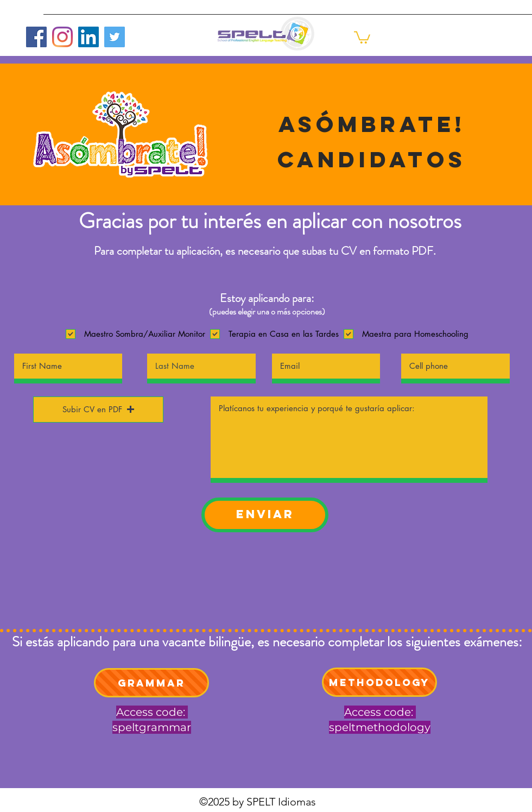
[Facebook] (36, 37)
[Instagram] (62, 37)
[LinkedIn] (88, 37)
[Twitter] (115, 37)
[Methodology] (379, 682)
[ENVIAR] (265, 515)
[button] (362, 37)
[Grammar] (151, 683)
